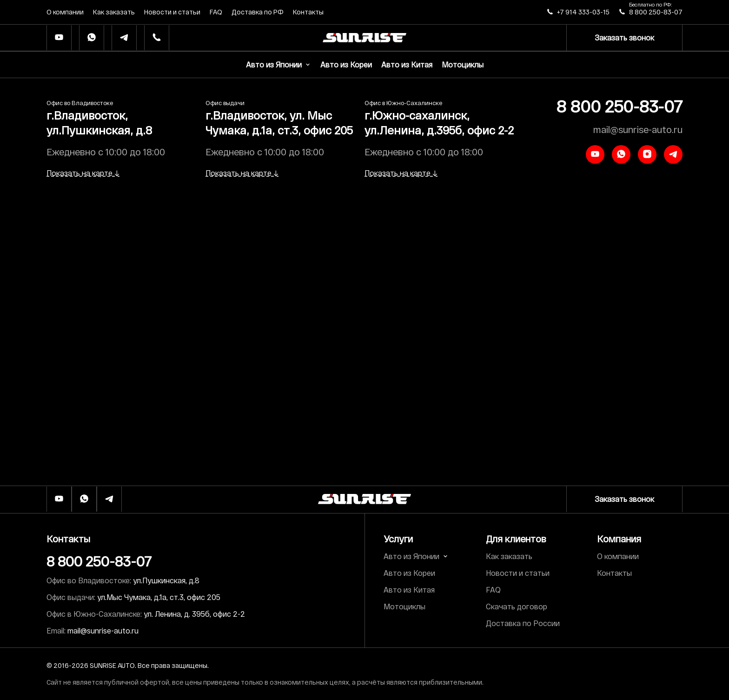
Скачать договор (517, 606)
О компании (65, 12)
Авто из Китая (407, 64)
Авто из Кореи (346, 64)
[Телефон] (157, 38)
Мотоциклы (463, 64)
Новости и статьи (172, 12)
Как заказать (114, 12)
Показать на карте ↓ (83, 173)
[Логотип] (364, 499)
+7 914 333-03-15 (583, 12)
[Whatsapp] (92, 38)
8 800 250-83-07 (656, 12)
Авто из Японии (278, 64)
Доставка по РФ (258, 12)
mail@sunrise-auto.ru (638, 129)
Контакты (308, 12)
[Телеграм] (124, 38)
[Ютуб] (59, 38)
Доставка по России (523, 623)
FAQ (216, 12)
